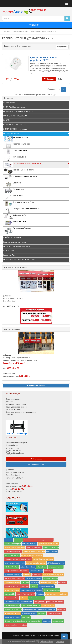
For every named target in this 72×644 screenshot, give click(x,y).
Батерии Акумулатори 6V (26, 594)
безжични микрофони (13, 544)
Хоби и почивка (15, 223)
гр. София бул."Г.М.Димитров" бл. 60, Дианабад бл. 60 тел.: (28, 289)
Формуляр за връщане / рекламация (21, 412)
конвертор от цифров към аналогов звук (49, 602)
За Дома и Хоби (15, 217)
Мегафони (40, 594)
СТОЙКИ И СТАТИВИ (12, 237)
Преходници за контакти (19, 171)
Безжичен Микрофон (12, 613)
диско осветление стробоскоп (56, 594)
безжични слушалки (30, 544)
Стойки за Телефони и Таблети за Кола (19, 602)
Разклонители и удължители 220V (37, 165)
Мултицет (34, 586)
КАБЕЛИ (7, 120)
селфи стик (61, 609)
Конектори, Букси (10, 255)
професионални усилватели (15, 548)
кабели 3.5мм (42, 567)
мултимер (27, 575)
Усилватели (35, 582)
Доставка (9, 402)
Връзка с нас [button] (36, 459)
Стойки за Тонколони (36, 598)
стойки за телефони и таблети (34, 551)
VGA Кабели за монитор (56, 563)
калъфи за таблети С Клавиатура (17, 571)
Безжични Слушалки (29, 613)
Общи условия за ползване (17, 407)
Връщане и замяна (13, 409)
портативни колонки (12, 555)
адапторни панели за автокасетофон (18, 559)
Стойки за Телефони (54, 613)
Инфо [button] (60, 79)
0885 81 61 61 (13, 306)
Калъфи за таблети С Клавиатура (17, 586)
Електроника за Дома (36, 133)
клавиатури (49, 571)
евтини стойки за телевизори (31, 590)
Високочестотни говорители (53, 575)
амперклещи (37, 575)
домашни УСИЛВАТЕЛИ (13, 609)
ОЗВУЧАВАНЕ (9, 102)
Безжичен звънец (48, 606)
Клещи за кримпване (46, 586)
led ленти (24, 598)
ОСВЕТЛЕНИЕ (9, 251)
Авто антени (14, 197)
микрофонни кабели (56, 567)
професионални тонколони (48, 544)
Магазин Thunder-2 (13, 329)
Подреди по (62, 47)
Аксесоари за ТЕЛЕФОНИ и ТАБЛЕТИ (18, 111)
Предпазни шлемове (17, 145)
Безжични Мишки (36, 571)
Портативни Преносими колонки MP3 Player (39, 609)
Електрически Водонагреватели (22, 210)
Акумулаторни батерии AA (36, 563)
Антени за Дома (15, 158)
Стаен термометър (16, 152)
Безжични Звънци (16, 139)
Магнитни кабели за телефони (16, 625)
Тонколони (25, 582)
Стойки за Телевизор (12, 582)
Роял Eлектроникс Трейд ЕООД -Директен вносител (37, 635)
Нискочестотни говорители (14, 578)
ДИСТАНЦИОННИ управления (15, 129)
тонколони (18, 540)
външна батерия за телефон (43, 559)
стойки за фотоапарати (13, 551)
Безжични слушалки (12, 590)
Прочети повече (47, 642)
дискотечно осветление (13, 575)
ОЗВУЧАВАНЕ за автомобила (15, 107)
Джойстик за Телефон (34, 578)
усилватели (9, 540)
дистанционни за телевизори (32, 555)
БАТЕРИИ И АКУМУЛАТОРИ (15, 125)
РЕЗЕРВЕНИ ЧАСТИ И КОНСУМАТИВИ (19, 260)
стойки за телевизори (51, 548)
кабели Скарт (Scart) (28, 567)
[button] (36, 386)
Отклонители (14, 191)
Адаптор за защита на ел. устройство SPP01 (44, 59)
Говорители (62, 582)
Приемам (60, 642)
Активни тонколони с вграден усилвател (38, 540)
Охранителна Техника (18, 230)
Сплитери (12, 184)
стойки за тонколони (34, 548)
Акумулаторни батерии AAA (15, 563)
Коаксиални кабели (12, 598)
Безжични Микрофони (49, 582)
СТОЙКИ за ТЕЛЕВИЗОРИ (31, 606)
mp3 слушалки (52, 551)
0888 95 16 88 (13, 368)
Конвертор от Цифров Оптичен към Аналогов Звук (23, 621)
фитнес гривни (58, 621)
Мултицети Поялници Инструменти (17, 246)
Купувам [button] (49, 79)
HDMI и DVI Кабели (12, 567)
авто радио (26, 617)
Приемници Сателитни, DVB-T (21, 177)
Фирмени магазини (14, 399)
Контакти (9, 415)
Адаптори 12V (10, 594)
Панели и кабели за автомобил (15, 242)
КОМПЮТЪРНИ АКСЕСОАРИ (15, 116)
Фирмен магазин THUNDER (16, 267)
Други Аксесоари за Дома (19, 204)
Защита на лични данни (16, 404)
